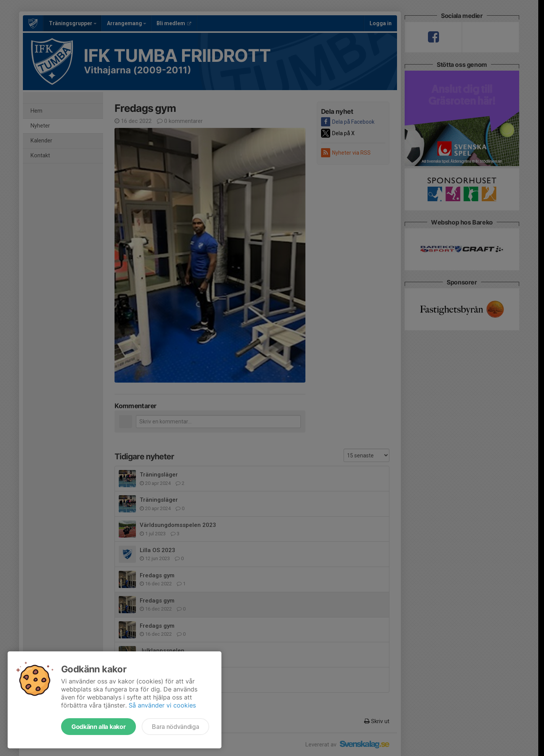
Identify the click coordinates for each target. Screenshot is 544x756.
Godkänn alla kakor (98, 727)
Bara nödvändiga (175, 727)
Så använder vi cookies (162, 705)
